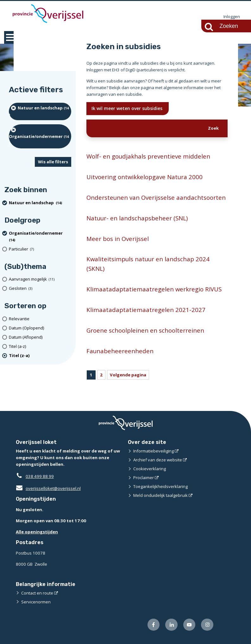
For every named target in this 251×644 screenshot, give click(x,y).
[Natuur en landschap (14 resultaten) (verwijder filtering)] (40, 111)
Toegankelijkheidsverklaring (160, 486)
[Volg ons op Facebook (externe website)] (154, 625)
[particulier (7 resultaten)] (40, 249)
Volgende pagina (128, 375)
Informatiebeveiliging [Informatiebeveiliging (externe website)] (154, 451)
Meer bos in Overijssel (118, 239)
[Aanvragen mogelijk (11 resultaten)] (40, 280)
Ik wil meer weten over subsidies (128, 108)
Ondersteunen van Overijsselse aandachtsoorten (156, 197)
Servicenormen (36, 602)
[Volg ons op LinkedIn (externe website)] (171, 625)
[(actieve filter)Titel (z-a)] (40, 356)
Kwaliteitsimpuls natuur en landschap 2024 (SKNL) (148, 264)
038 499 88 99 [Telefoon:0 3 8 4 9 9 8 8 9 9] (40, 476)
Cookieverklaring (150, 469)
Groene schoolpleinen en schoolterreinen (145, 330)
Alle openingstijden (37, 532)
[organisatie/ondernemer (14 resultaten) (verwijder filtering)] (40, 136)
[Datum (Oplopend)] (40, 328)
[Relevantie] (40, 319)
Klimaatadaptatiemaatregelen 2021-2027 (146, 310)
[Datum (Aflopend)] (40, 337)
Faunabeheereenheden (120, 351)
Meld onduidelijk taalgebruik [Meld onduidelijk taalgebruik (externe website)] (160, 495)
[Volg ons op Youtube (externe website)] (189, 625)
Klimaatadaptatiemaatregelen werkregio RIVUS (154, 289)
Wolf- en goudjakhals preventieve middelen (148, 156)
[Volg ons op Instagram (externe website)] (207, 625)
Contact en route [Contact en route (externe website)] (37, 593)
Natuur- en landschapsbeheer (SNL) (137, 218)
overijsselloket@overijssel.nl (48, 488)
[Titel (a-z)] (40, 346)
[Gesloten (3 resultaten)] (40, 288)
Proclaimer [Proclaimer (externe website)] (144, 478)
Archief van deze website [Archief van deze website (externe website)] (158, 460)
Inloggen (232, 16)
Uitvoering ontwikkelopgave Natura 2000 (144, 177)
